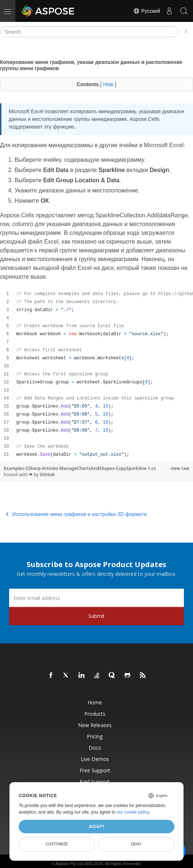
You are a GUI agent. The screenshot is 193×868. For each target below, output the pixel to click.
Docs (95, 748)
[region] (96, 374)
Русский (147, 11)
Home (95, 702)
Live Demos (95, 759)
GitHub (47, 475)
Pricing (95, 736)
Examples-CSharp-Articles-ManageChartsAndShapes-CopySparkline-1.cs (80, 468)
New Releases (95, 725)
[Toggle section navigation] (186, 32)
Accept (96, 826)
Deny (136, 844)
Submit (96, 616)
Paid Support (95, 782)
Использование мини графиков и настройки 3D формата (76, 514)
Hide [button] (109, 84)
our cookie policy (133, 812)
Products (95, 714)
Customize (57, 844)
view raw (180, 468)
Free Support (95, 770)
